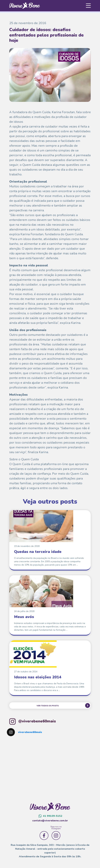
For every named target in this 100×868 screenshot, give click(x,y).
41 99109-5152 (50, 816)
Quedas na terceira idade (38, 552)
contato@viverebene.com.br (50, 821)
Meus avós (24, 617)
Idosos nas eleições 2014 (38, 677)
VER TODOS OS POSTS (48, 706)
